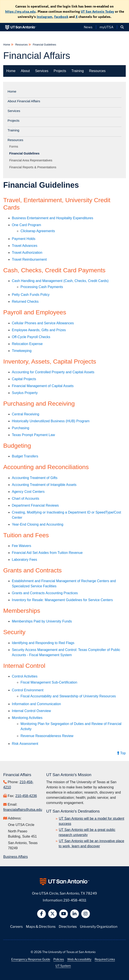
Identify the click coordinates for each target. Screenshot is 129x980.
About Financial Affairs (24, 101)
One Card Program (26, 225)
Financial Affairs (37, 56)
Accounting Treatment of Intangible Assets (44, 485)
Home (7, 45)
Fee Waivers (21, 546)
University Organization (99, 926)
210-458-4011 (75, 900)
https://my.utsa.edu (20, 11)
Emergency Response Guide (31, 959)
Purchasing (21, 428)
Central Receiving (25, 414)
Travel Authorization (27, 253)
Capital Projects (24, 379)
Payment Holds (24, 239)
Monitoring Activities (27, 718)
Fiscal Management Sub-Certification (49, 682)
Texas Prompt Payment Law (33, 435)
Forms (14, 147)
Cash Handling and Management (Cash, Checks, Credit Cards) (60, 281)
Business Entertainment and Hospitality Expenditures (53, 218)
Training (77, 71)
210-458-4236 (26, 796)
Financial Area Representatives (32, 160)
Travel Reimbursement (29, 259)
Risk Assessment (25, 744)
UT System (63, 966)
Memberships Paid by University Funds (42, 621)
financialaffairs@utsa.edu (23, 810)
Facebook (61, 17)
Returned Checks (25, 302)
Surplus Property (25, 393)
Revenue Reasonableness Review (47, 736)
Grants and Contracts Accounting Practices (45, 593)
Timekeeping (22, 351)
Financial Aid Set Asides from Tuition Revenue (47, 553)
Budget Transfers (25, 456)
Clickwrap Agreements (38, 231)
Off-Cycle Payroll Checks (31, 337)
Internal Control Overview (31, 711)
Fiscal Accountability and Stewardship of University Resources (68, 696)
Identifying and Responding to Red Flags (43, 643)
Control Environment (28, 690)
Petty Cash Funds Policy (31, 295)
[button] (122, 27)
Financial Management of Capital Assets (43, 386)
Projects (60, 71)
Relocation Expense (27, 344)
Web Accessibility (79, 959)
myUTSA (107, 27)
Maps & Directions (41, 926)
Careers (16, 926)
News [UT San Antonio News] (88, 27)
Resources (21, 45)
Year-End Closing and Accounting (38, 524)
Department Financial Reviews (35, 505)
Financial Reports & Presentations (33, 167)
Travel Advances (25, 246)
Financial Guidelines (44, 45)
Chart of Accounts (25, 499)
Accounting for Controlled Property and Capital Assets (53, 372)
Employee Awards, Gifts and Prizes (39, 330)
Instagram (45, 17)
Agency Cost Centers (28, 492)
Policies (59, 959)
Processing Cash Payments (42, 287)
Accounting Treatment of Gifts (35, 478)
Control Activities (25, 676)
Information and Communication (36, 704)
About (25, 71)
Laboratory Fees (25, 560)
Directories (68, 926)
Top (121, 753)
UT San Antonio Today (97, 11)
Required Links (105, 959)
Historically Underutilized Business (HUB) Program (51, 421)
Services (42, 71)
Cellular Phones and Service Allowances (43, 323)
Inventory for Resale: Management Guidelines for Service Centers (62, 600)
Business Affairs (16, 857)
